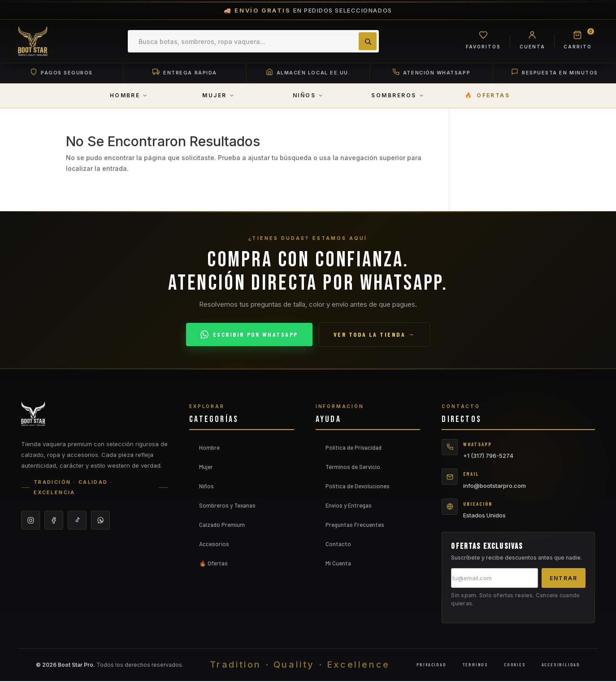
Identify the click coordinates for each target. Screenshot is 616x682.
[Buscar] (367, 41)
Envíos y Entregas (349, 506)
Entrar (564, 579)
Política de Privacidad (354, 448)
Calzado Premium (222, 525)
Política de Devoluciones (358, 487)
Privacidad (432, 665)
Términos (475, 665)
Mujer (206, 467)
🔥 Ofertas (213, 564)
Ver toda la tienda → (374, 335)
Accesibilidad (561, 665)
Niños (206, 487)
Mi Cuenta (338, 564)
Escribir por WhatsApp (249, 335)
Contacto (338, 544)
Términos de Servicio (353, 467)
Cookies (515, 665)
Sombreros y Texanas (227, 506)
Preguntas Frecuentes (355, 525)
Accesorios (214, 544)
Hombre (209, 448)
